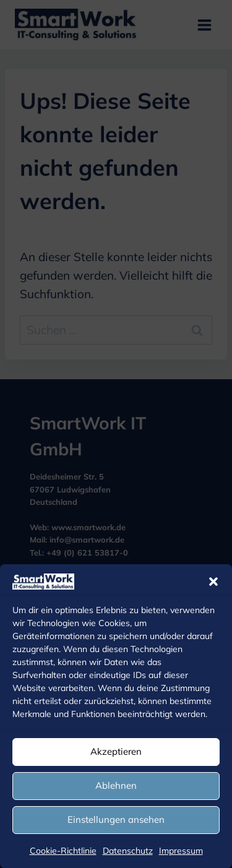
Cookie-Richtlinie (63, 851)
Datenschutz (128, 851)
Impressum (181, 851)
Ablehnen (116, 785)
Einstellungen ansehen (116, 819)
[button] (213, 582)
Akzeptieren (116, 751)
